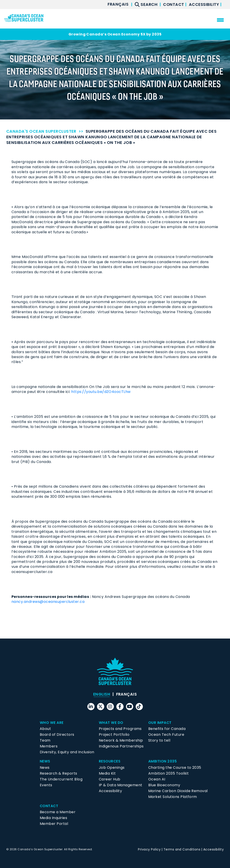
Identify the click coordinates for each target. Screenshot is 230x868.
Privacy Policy (149, 849)
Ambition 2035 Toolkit (168, 773)
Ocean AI (157, 779)
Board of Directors (57, 735)
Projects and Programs (120, 729)
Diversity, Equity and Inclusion (67, 752)
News (45, 761)
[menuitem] (117, 4)
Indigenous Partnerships (121, 746)
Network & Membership (121, 740)
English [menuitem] (102, 694)
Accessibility (204, 4)
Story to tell (159, 740)
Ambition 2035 (163, 761)
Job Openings (112, 768)
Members (49, 746)
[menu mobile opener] (220, 20)
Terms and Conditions (182, 849)
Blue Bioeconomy (164, 785)
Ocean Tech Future (166, 735)
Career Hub (110, 779)
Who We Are (52, 723)
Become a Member (58, 812)
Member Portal (54, 824)
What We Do (111, 723)
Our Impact (160, 723)
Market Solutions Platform (173, 797)
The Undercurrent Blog (61, 779)
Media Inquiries (53, 818)
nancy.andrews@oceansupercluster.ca (48, 602)
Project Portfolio (114, 735)
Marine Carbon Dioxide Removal (178, 791)
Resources (110, 761)
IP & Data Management (121, 785)
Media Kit (107, 773)
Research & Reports (59, 773)
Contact (174, 4)
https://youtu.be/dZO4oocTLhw (101, 392)
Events (46, 785)
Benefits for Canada (167, 729)
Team (45, 740)
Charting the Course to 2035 (175, 768)
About (45, 729)
